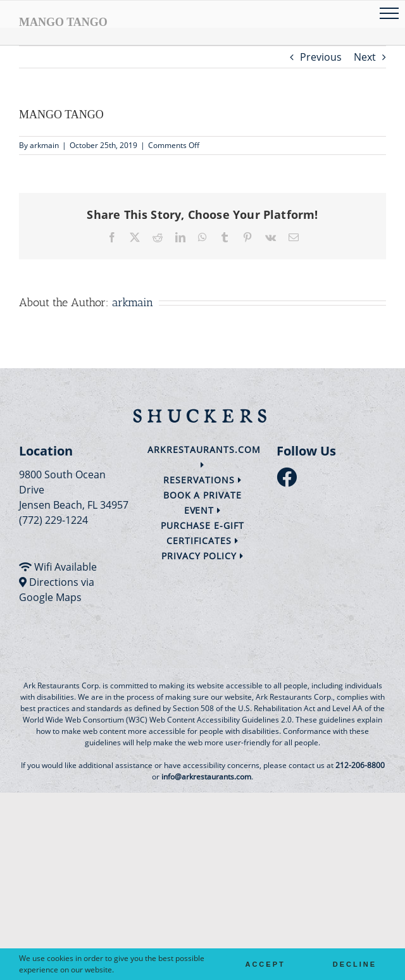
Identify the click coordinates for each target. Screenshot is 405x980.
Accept (265, 964)
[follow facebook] (290, 481)
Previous (321, 57)
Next (365, 57)
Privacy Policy (203, 556)
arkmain (44, 145)
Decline (355, 964)
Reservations (202, 480)
